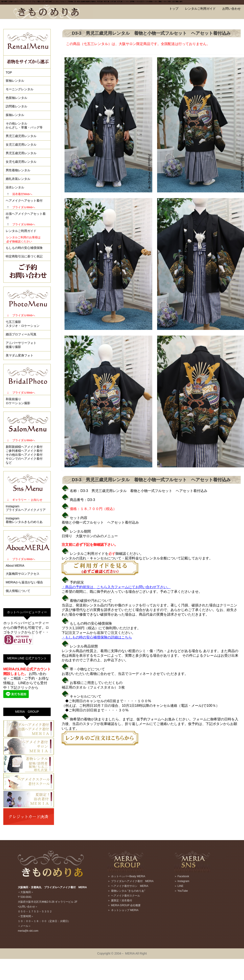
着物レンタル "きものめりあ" (128, 891)
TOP (9, 72)
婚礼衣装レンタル (18, 179)
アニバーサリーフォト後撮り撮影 (21, 345)
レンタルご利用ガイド (200, 9)
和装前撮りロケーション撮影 (18, 401)
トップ (174, 9)
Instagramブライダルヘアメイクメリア (26, 508)
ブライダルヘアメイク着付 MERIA (132, 881)
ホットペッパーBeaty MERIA (128, 876)
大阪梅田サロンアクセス (23, 574)
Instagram (183, 881)
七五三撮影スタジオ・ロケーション (23, 324)
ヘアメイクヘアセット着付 (24, 201)
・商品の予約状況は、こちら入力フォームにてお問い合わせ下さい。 (116, 587)
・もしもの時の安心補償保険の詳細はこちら (97, 637)
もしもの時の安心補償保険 (24, 248)
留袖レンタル (15, 81)
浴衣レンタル (15, 187)
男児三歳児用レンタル (21, 136)
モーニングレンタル (20, 89)
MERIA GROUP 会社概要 (126, 905)
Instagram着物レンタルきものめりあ (24, 520)
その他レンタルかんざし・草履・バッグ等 (24, 125)
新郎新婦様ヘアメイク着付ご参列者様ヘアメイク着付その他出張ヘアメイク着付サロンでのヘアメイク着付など (24, 455)
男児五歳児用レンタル (21, 153)
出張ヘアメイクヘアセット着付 (26, 216)
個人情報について (18, 591)
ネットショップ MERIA (125, 910)
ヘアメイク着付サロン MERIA (130, 886)
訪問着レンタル (16, 106)
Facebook (183, 876)
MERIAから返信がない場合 (24, 582)
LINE (180, 886)
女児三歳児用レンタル (21, 145)
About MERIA (15, 566)
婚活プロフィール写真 (21, 334)
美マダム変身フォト (20, 355)
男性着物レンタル (18, 170)
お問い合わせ (231, 9)
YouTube (183, 891)
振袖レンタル (15, 115)
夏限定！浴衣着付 (122, 900)
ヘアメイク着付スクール (126, 896)
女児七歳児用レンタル (21, 162)
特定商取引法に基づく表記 (24, 256)
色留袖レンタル (16, 98)
